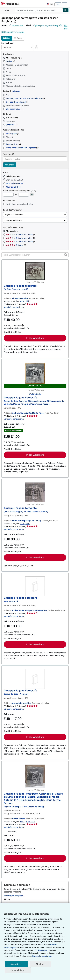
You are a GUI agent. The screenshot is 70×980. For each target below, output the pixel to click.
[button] (66, 255)
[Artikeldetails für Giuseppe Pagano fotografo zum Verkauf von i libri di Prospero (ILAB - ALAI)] (35, 492)
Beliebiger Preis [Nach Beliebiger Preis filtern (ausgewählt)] (12, 176)
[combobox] (39, 10)
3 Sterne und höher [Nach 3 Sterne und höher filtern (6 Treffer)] (21, 238)
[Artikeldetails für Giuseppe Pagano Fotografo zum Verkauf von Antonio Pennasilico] (35, 679)
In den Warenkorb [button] (35, 338)
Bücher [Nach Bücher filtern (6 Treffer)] (9, 61)
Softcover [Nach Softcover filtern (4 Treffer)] (10, 125)
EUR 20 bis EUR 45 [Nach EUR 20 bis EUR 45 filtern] (13, 183)
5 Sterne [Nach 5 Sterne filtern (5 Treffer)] (16, 245)
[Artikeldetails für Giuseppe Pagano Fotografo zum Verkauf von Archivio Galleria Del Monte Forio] (35, 375)
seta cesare (17, 25)
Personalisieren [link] (18, 970)
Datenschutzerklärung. (42, 956)
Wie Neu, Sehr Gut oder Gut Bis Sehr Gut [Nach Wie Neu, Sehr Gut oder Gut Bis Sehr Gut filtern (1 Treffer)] (24, 98)
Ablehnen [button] (40, 964)
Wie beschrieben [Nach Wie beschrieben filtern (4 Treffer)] (13, 109)
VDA (33, 821)
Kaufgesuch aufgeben (13, 896)
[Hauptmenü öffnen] (6, 10)
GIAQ (23, 821)
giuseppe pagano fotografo (49, 25)
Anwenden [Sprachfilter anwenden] (10, 165)
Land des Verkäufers (13, 220)
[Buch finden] (66, 10)
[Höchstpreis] (24, 195)
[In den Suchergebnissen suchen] (35, 255)
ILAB (28, 301)
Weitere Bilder (35, 394)
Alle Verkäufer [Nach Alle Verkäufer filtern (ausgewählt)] (12, 231)
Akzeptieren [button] (16, 964)
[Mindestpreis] (8, 195)
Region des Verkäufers (14, 215)
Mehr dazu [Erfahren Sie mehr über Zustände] (16, 91)
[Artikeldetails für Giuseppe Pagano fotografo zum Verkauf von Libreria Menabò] (35, 271)
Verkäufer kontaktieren (14, 307)
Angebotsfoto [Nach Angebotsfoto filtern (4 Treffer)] (12, 144)
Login (58, 4)
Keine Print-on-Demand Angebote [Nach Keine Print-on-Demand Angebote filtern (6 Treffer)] (21, 148)
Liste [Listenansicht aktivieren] (7, 38)
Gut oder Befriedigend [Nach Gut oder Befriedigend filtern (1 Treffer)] (16, 102)
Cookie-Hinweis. (42, 950)
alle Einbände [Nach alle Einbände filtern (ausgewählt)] (11, 118)
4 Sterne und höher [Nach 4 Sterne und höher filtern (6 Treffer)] (21, 241)
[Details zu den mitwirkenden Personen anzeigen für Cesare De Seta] (17, 694)
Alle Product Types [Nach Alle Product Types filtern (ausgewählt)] (13, 58)
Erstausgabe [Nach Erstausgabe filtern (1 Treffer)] (11, 134)
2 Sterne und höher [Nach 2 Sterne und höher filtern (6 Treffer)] (21, 234)
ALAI (22, 301)
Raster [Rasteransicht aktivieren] (18, 38)
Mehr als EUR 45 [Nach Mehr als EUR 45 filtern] (12, 187)
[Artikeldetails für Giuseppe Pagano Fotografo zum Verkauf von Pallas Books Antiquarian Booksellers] (35, 586)
